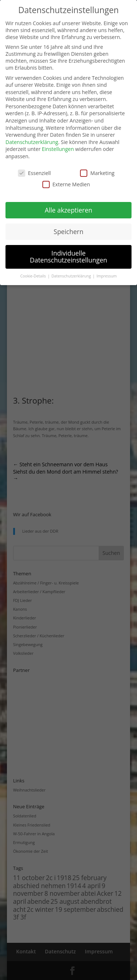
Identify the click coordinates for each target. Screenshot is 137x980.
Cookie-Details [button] (33, 276)
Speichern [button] (68, 232)
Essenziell (35, 173)
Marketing (97, 173)
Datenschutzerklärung (32, 142)
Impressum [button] (106, 276)
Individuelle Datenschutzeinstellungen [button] (69, 257)
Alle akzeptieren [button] (68, 210)
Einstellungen (58, 149)
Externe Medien (66, 184)
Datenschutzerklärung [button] (72, 276)
